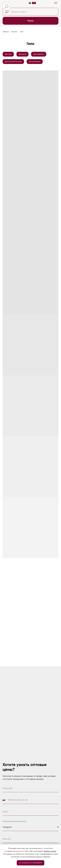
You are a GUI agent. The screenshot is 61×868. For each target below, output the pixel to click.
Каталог (14, 32)
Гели (22, 32)
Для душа (22, 54)
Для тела (8, 54)
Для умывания (39, 54)
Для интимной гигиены (13, 62)
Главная (6, 32)
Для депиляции (35, 62)
